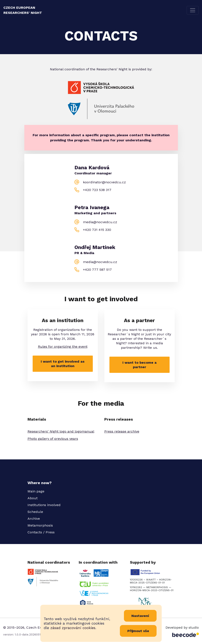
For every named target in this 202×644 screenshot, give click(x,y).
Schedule (35, 512)
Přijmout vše (138, 631)
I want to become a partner (140, 365)
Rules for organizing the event (63, 347)
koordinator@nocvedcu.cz (104, 182)
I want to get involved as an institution (63, 364)
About (33, 498)
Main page (36, 491)
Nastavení (140, 616)
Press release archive (122, 431)
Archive (34, 519)
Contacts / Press (41, 532)
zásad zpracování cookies (73, 628)
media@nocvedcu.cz (100, 222)
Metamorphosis (40, 525)
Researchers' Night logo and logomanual (61, 431)
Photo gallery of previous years (53, 439)
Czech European (23, 10)
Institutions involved (44, 505)
